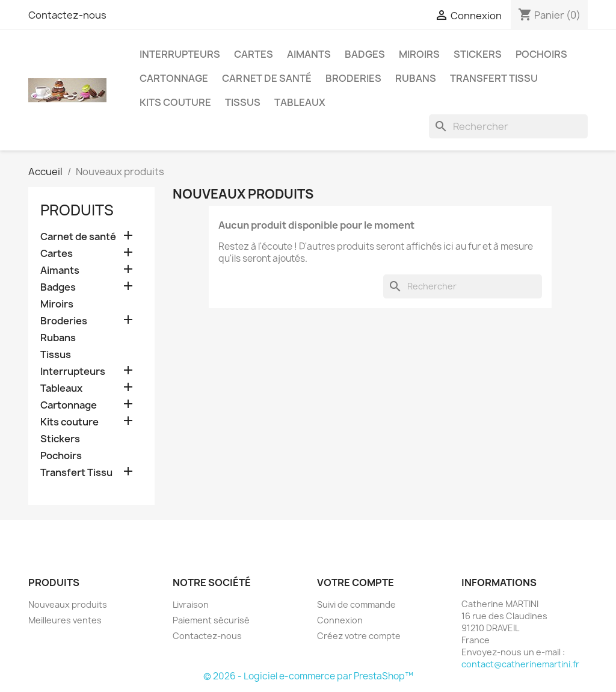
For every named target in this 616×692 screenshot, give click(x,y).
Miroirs (419, 54)
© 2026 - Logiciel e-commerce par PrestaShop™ (308, 676)
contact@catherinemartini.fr (520, 664)
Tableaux (300, 102)
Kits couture (175, 102)
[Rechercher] (508, 126)
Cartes (254, 54)
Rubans (416, 78)
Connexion (340, 620)
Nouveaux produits (68, 604)
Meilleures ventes (65, 620)
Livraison (191, 604)
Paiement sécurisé (211, 620)
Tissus (243, 102)
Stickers (478, 54)
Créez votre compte (359, 636)
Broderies (353, 78)
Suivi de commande (356, 604)
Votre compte (356, 582)
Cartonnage (174, 78)
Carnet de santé (267, 78)
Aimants (309, 54)
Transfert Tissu (494, 78)
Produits (77, 210)
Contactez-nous (67, 15)
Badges (365, 54)
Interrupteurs (180, 54)
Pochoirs (541, 54)
